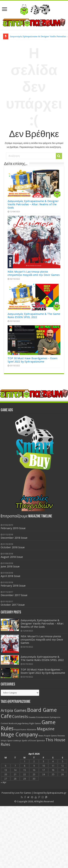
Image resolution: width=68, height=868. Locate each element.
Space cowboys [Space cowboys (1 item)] (14, 741)
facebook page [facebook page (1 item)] (15, 723)
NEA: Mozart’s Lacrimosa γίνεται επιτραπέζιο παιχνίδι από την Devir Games (34, 273)
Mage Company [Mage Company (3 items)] (19, 735)
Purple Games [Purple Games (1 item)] (51, 736)
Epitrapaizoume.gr (57, 793)
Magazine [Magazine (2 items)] (46, 729)
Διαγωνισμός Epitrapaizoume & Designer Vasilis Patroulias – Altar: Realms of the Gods (33, 204)
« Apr (4, 782)
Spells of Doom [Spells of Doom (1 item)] (29, 741)
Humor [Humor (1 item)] (23, 730)
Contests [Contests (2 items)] (20, 717)
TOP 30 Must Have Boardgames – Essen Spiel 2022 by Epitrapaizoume (32, 360)
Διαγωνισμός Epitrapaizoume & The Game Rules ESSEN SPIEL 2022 (34, 316)
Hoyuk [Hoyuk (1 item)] (17, 730)
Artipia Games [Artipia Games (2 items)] (14, 710)
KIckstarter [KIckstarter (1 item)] (32, 730)
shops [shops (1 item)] (4, 741)
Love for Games (23, 793)
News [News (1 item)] (41, 736)
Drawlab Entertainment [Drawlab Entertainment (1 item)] (39, 717)
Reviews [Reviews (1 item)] (61, 736)
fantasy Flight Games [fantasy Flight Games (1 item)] (32, 723)
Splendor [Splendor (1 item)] (41, 741)
